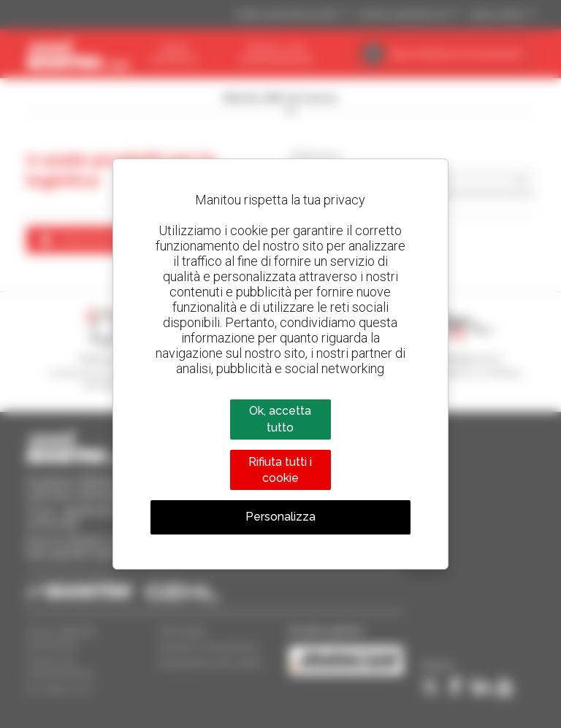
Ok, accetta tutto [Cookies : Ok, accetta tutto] (280, 419)
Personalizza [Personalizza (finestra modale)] (280, 517)
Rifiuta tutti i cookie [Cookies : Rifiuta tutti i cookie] (280, 470)
